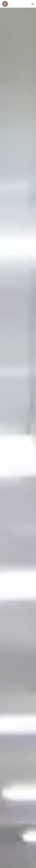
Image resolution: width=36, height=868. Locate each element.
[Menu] (33, 4)
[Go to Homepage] (5, 4)
